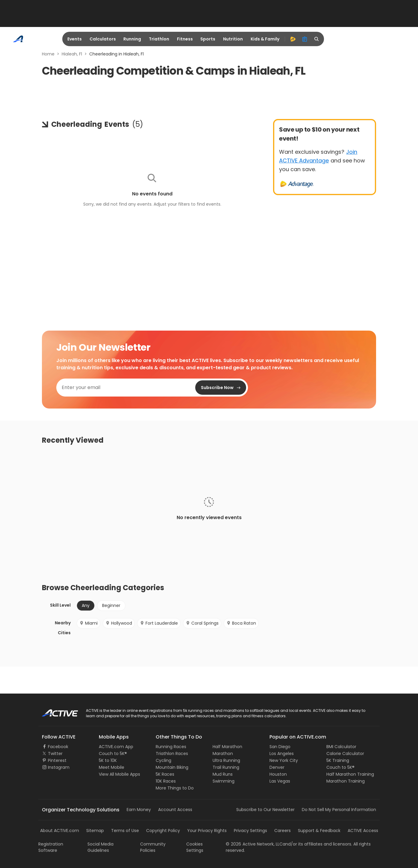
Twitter (55, 754)
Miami (88, 623)
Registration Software (51, 847)
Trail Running (226, 767)
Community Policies (153, 847)
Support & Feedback (319, 831)
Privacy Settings (250, 831)
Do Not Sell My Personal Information (339, 810)
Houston (278, 774)
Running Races (171, 747)
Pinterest (57, 760)
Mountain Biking (172, 767)
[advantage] (293, 39)
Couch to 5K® (113, 754)
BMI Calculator (341, 747)
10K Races (166, 781)
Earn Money (139, 810)
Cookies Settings (195, 847)
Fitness (185, 39)
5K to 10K (108, 760)
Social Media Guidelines (100, 847)
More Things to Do (175, 788)
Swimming (224, 781)
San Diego (280, 747)
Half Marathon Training (350, 774)
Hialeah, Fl (72, 54)
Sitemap (95, 831)
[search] (317, 39)
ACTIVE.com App (116, 747)
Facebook (58, 747)
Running (132, 39)
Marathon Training (346, 781)
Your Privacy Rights (207, 831)
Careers (283, 831)
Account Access (175, 810)
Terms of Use (125, 831)
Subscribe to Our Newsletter (265, 810)
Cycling (163, 760)
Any (86, 605)
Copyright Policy (163, 831)
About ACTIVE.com (60, 831)
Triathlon (159, 39)
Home (48, 54)
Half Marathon (227, 747)
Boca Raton (241, 623)
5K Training (338, 760)
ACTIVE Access (363, 831)
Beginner (111, 605)
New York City (284, 760)
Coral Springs (202, 623)
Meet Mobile (112, 767)
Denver (277, 767)
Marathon (223, 754)
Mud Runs (223, 774)
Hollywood (119, 623)
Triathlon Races (172, 754)
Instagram (59, 767)
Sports (208, 39)
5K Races (165, 774)
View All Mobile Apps (119, 774)
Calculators (103, 39)
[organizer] (305, 39)
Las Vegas (280, 781)
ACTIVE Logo (55, 711)
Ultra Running (226, 760)
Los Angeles (282, 754)
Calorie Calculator (345, 754)
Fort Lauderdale (159, 623)
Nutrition (233, 39)
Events (75, 39)
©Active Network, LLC (254, 844)
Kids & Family (265, 39)
